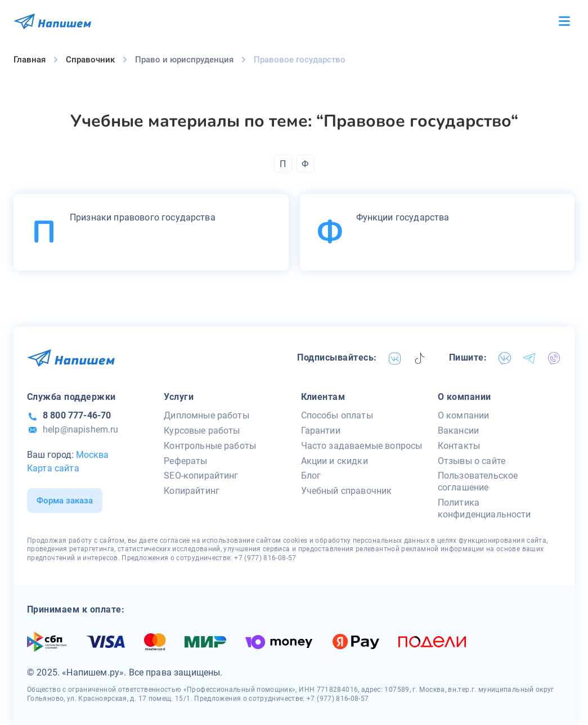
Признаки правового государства (143, 217)
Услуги (179, 397)
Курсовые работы (202, 431)
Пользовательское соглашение (478, 481)
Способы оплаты (337, 415)
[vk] (395, 358)
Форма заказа (65, 501)
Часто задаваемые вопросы (362, 446)
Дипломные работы (207, 415)
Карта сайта (53, 468)
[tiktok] (420, 358)
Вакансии (458, 431)
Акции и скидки (335, 461)
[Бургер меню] (564, 21)
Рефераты (185, 461)
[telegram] (529, 358)
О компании (464, 397)
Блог (311, 476)
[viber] (554, 358)
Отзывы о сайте (472, 461)
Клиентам (323, 397)
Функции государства (403, 217)
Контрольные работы (210, 446)
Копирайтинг (192, 491)
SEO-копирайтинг (201, 476)
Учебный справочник (347, 491)
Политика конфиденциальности (484, 508)
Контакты (459, 446)
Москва (92, 455)
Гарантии (321, 431)
